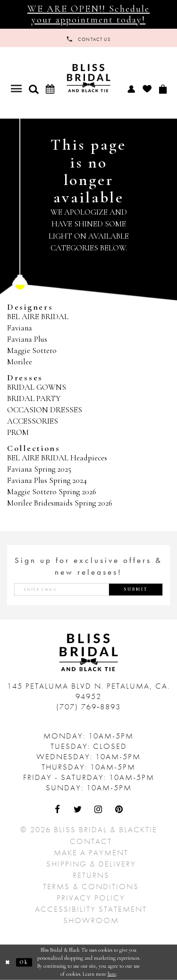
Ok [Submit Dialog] (24, 962)
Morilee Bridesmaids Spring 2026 (60, 503)
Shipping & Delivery (91, 864)
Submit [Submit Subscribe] (136, 589)
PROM (18, 432)
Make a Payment (91, 852)
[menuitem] (131, 88)
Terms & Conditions (91, 886)
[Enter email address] (88, 590)
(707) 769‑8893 (89, 707)
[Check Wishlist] (147, 89)
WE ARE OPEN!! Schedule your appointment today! (89, 14)
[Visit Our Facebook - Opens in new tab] (58, 810)
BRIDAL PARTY (34, 398)
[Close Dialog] (8, 962)
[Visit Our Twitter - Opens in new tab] (78, 810)
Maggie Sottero (32, 350)
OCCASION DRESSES (45, 410)
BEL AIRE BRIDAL (38, 317)
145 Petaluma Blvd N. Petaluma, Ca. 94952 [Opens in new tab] (88, 691)
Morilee (20, 362)
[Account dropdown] (131, 88)
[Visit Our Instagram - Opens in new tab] (99, 810)
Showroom (91, 920)
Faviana (20, 328)
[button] (34, 89)
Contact (91, 841)
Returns (91, 875)
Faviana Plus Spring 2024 (47, 480)
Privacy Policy (91, 898)
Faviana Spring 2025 (39, 469)
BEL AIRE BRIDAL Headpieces (57, 458)
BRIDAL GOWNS (37, 387)
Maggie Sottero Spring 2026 (52, 492)
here (112, 974)
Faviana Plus (27, 339)
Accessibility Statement (91, 909)
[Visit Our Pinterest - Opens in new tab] (119, 810)
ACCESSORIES (33, 421)
